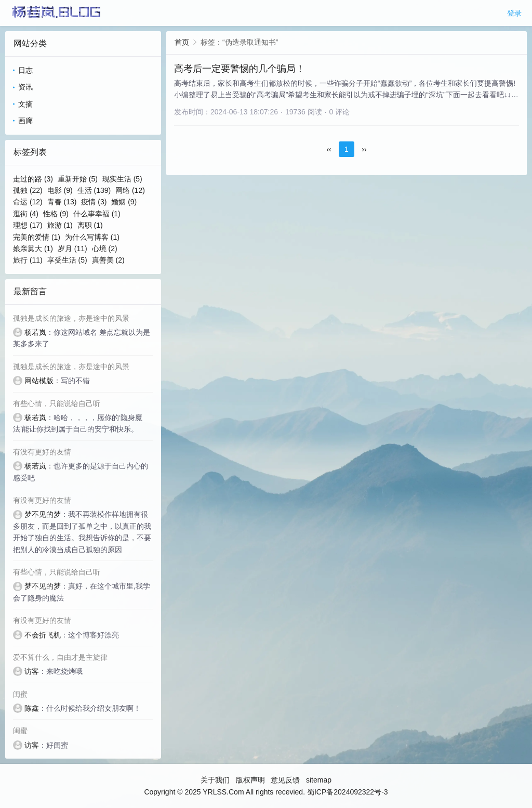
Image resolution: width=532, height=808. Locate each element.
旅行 (28, 260)
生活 (94, 190)
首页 (182, 42)
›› (364, 149)
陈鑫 (32, 708)
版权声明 (250, 780)
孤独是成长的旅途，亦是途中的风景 (71, 318)
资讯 (25, 87)
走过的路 (33, 179)
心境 (105, 249)
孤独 (28, 190)
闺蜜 (20, 694)
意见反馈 (285, 780)
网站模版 (39, 381)
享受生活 (67, 260)
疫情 (94, 202)
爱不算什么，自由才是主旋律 (60, 657)
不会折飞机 (43, 635)
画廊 (25, 121)
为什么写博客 (92, 237)
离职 (90, 225)
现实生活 (122, 179)
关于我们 (215, 780)
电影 (60, 190)
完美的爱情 (37, 237)
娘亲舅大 (33, 249)
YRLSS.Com (223, 792)
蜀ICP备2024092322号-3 (348, 792)
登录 (514, 13)
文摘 (25, 104)
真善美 (108, 260)
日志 (25, 70)
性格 (56, 214)
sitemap (319, 780)
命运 (28, 202)
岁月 (72, 249)
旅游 (60, 225)
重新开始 (78, 179)
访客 (32, 671)
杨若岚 (35, 332)
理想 (28, 225)
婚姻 (124, 202)
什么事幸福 (97, 214)
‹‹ (329, 149)
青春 (62, 202)
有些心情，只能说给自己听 (57, 403)
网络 (130, 190)
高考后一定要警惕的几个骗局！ (240, 69)
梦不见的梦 (43, 514)
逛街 (26, 214)
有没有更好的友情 (42, 452)
